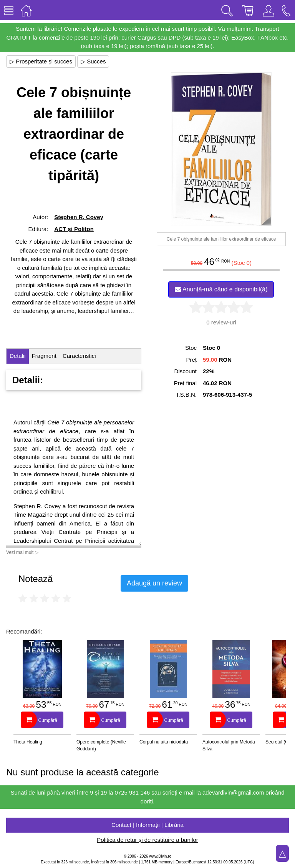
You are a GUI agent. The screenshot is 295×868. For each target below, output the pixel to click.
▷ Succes (93, 61)
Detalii (18, 356)
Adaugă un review (154, 583)
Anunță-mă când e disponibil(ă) (221, 289)
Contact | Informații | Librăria (147, 825)
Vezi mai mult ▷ (22, 552)
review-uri (224, 322)
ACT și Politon (74, 229)
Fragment (44, 356)
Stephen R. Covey (79, 217)
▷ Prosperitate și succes (41, 61)
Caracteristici (79, 356)
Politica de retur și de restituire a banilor (147, 840)
